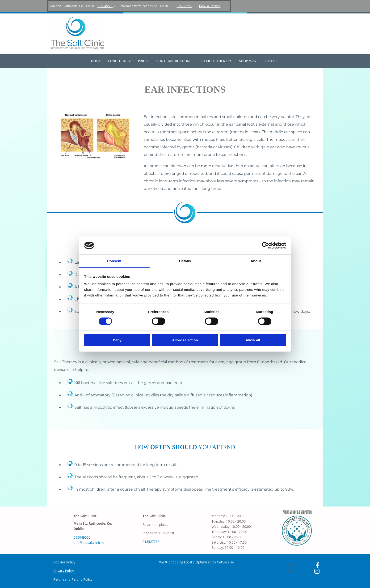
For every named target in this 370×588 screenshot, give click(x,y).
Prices (144, 61)
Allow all (253, 340)
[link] (120, 61)
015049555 (105, 6)
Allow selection (185, 340)
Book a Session (210, 6)
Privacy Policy (64, 571)
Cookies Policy (64, 562)
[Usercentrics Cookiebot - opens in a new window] (265, 245)
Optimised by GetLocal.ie (215, 562)
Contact (270, 61)
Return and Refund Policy (73, 579)
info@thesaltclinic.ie (89, 543)
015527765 (184, 6)
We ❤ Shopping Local (176, 562)
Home (97, 61)
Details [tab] (185, 261)
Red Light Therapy (215, 61)
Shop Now (247, 61)
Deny (117, 340)
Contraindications (174, 61)
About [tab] (256, 261)
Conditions (119, 61)
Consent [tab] (114, 261)
